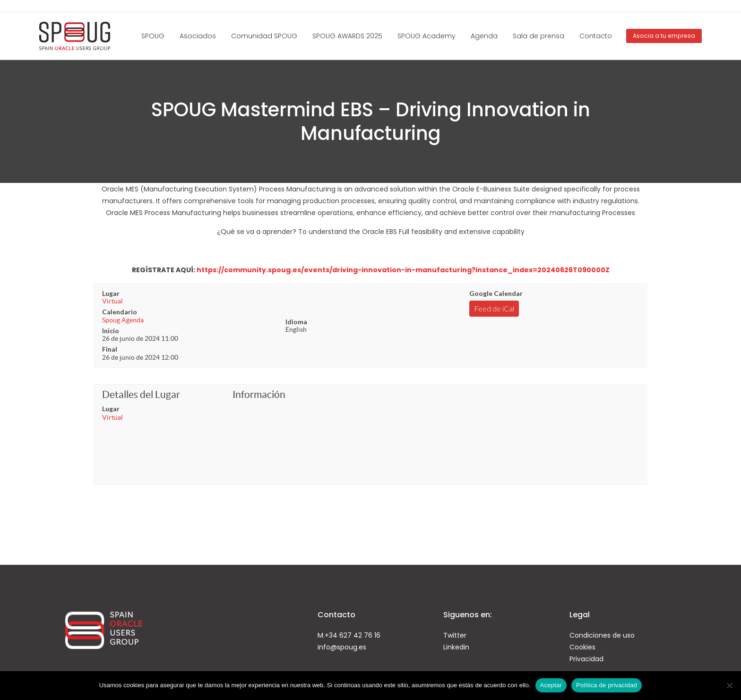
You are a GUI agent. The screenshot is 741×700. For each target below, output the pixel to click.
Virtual (112, 301)
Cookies (582, 647)
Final (110, 349)
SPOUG (153, 36)
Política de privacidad (607, 685)
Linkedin (456, 647)
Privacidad (586, 659)
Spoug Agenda (123, 320)
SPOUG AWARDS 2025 (347, 36)
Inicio (111, 331)
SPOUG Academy (427, 36)
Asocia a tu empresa (664, 36)
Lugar (111, 293)
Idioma (296, 322)
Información (259, 394)
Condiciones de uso (602, 635)
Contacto (596, 36)
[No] (729, 685)
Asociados (198, 36)
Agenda (484, 36)
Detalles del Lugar (141, 394)
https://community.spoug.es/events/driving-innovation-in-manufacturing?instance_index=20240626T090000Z (403, 270)
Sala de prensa (539, 36)
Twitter (455, 635)
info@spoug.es (342, 647)
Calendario (120, 312)
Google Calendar (496, 293)
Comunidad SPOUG (264, 36)
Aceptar (551, 685)
